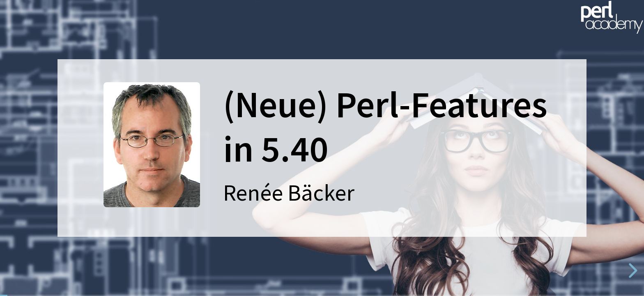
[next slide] (632, 271)
